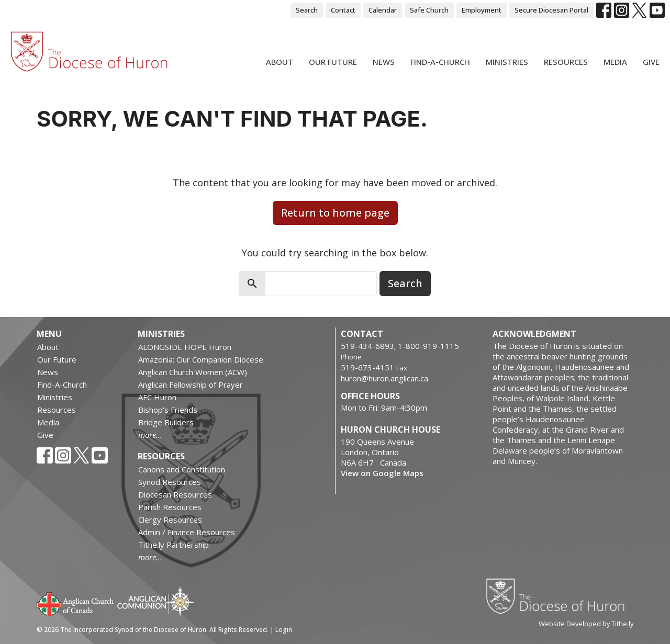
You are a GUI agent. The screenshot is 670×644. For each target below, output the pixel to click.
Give (651, 62)
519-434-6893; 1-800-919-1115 (400, 346)
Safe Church (429, 10)
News (384, 62)
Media (615, 62)
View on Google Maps (382, 473)
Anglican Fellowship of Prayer (191, 385)
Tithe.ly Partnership (174, 545)
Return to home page (335, 213)
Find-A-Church (440, 62)
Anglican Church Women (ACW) (193, 372)
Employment (482, 10)
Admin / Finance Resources (187, 532)
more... (150, 435)
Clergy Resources (170, 519)
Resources (566, 62)
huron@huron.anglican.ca (384, 378)
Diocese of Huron (559, 596)
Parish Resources (170, 507)
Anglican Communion (156, 601)
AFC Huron (157, 397)
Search (307, 10)
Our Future (333, 62)
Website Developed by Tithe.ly (586, 624)
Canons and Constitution (182, 469)
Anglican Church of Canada (76, 603)
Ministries (507, 62)
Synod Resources (170, 482)
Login (284, 630)
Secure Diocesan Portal (551, 10)
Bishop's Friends (168, 410)
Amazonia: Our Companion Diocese (201, 359)
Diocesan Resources (175, 494)
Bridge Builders (166, 422)
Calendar (383, 10)
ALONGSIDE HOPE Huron (185, 347)
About (280, 62)
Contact (343, 10)
